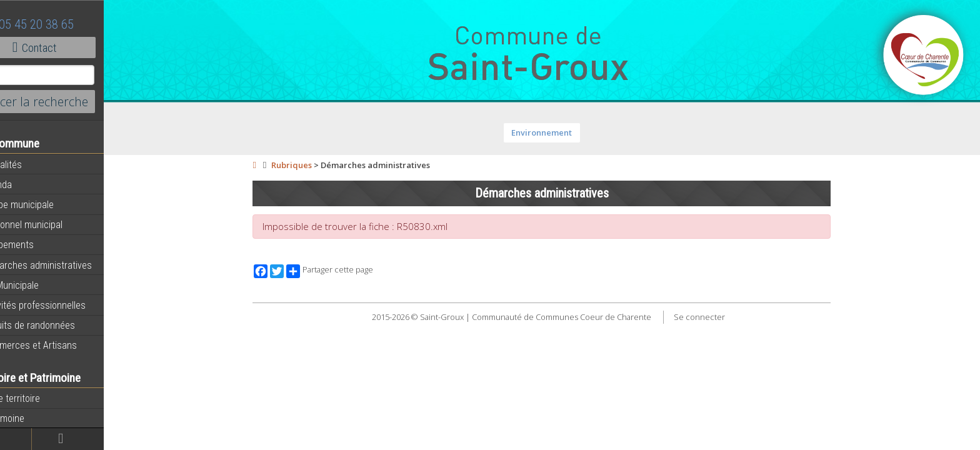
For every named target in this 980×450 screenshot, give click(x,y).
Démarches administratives (66, 265)
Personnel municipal (52, 224)
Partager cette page (347, 271)
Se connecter (716, 317)
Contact (68, 47)
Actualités (31, 164)
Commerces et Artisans (59, 345)
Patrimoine (32, 418)
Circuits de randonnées (58, 325)
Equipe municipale (47, 204)
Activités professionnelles (63, 305)
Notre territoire (40, 398)
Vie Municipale (40, 285)
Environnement (559, 132)
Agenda (26, 184)
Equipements (37, 244)
